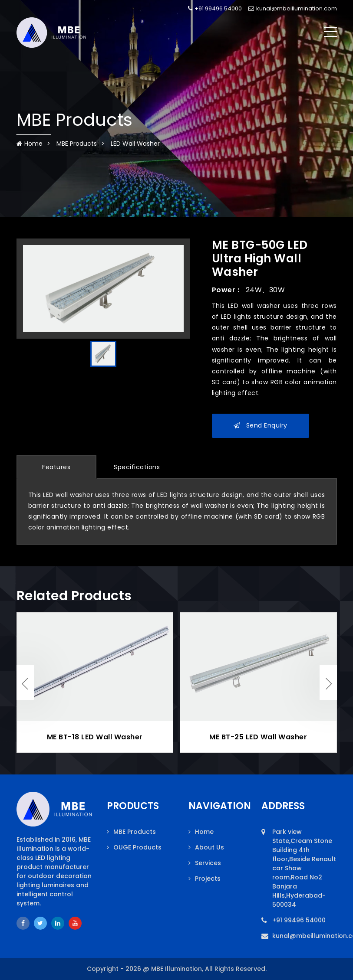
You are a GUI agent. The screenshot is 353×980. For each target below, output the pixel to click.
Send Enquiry (261, 425)
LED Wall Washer (135, 144)
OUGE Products (137, 847)
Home (30, 144)
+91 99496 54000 (215, 8)
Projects (208, 879)
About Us (209, 847)
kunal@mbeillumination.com (293, 8)
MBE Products (77, 144)
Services (208, 863)
